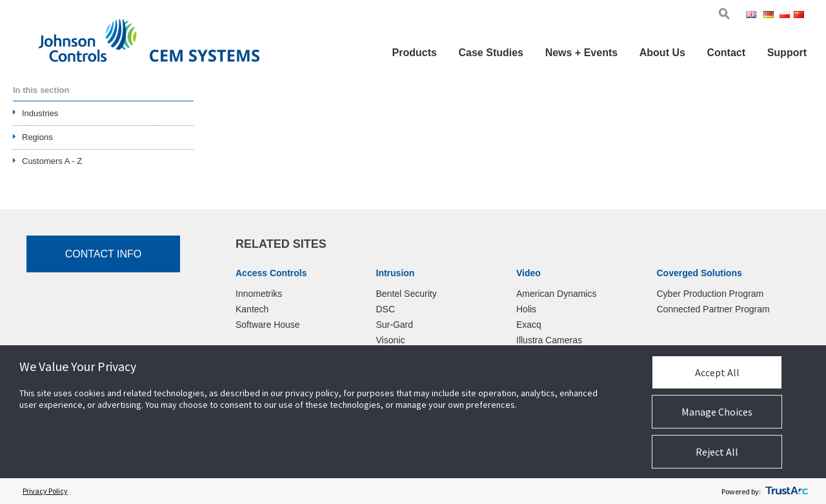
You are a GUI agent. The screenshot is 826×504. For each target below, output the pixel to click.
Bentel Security (407, 294)
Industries (40, 113)
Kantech (252, 309)
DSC (386, 309)
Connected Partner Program (713, 309)
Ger (771, 16)
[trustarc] (787, 491)
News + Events (582, 53)
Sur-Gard (395, 325)
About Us (662, 53)
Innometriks (259, 294)
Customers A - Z (52, 161)
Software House (268, 325)
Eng (753, 16)
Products (415, 53)
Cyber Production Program (710, 294)
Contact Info (104, 254)
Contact (726, 53)
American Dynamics (556, 294)
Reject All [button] (717, 452)
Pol (786, 16)
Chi (800, 16)
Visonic (391, 340)
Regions (37, 137)
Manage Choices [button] (717, 412)
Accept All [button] (717, 372)
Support (787, 53)
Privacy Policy (45, 491)
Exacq (529, 325)
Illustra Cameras (549, 340)
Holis (526, 309)
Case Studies (491, 53)
